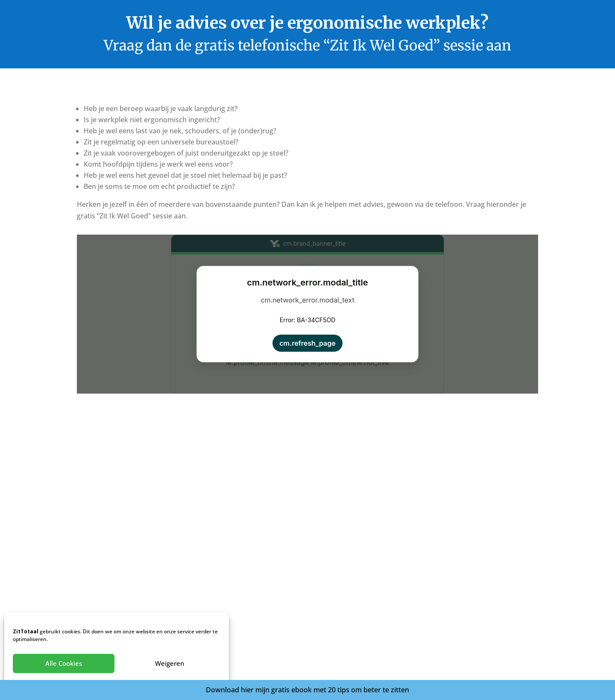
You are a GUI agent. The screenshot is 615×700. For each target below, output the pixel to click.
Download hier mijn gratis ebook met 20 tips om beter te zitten (307, 690)
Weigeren (170, 663)
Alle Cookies (64, 663)
